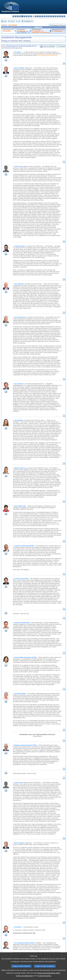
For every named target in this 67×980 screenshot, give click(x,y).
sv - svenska (64, 16)
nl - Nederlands (49, 16)
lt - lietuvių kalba (42, 16)
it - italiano (38, 16)
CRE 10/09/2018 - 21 (23, 32)
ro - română (56, 16)
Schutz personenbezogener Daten (49, 976)
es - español (16, 16)
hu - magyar (44, 16)
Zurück (12, 21)
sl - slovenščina (60, 16)
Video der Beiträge (49, 46)
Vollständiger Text (28, 21)
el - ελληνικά (27, 16)
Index (5, 21)
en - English (29, 16)
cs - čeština (18, 16)
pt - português (53, 16)
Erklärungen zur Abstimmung (41, 32)
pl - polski (51, 16)
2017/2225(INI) (13, 25)
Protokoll (62, 46)
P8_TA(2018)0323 (57, 31)
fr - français (31, 16)
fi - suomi (62, 16)
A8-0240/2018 (7, 31)
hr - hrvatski (36, 16)
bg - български (13, 16)
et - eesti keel (24, 16)
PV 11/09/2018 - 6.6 (38, 31)
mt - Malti (47, 16)
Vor (17, 21)
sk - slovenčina (58, 16)
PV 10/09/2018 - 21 (22, 31)
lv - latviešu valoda (40, 16)
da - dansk (20, 16)
